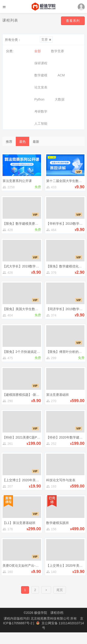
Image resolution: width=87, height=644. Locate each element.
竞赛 (46, 39)
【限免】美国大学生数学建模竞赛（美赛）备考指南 (40, 309)
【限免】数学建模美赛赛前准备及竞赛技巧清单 (37, 224)
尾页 (60, 590)
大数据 (60, 99)
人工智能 (41, 124)
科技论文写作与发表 (61, 480)
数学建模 (41, 75)
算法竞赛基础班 (58, 395)
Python (39, 99)
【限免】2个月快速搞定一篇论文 (26, 352)
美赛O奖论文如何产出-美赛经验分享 (29, 566)
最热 (23, 142)
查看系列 (73, 21)
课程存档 (57, 613)
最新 (36, 142)
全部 (38, 51)
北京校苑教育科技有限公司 (51, 618)
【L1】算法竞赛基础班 (19, 523)
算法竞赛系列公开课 (17, 181)
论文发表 (41, 87)
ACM (61, 75)
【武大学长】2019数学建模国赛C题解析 (32, 266)
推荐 (9, 142)
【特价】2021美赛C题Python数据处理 (30, 437)
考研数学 (41, 111)
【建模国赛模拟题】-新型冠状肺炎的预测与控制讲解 (40, 395)
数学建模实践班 (58, 523)
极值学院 (41, 613)
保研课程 (41, 63)
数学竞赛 (58, 51)
